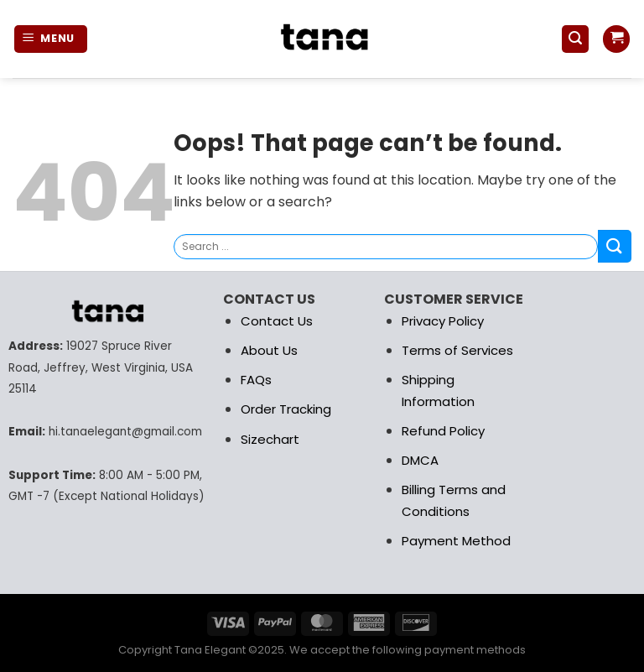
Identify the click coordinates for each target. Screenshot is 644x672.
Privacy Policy (443, 321)
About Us (269, 350)
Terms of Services (457, 350)
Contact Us (277, 321)
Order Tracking (286, 409)
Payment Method (456, 541)
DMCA (420, 460)
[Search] (575, 39)
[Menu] (51, 39)
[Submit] (615, 246)
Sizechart (270, 439)
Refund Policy (443, 431)
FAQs (256, 380)
